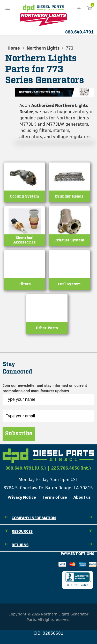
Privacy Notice (22, 497)
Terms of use (55, 497)
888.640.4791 (79, 32)
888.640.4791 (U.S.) (26, 468)
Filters (25, 284)
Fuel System (69, 284)
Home (14, 48)
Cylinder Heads (69, 196)
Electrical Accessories (24, 240)
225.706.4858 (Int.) (71, 468)
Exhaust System (69, 240)
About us (82, 497)
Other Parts (47, 328)
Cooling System (25, 196)
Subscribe (19, 434)
